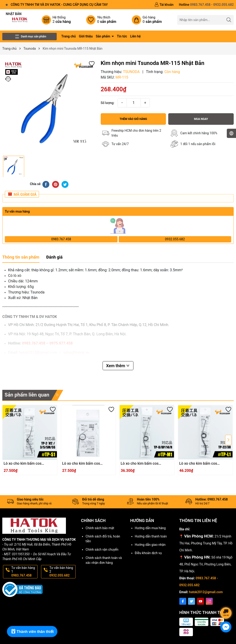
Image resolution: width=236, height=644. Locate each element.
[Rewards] (32, 632)
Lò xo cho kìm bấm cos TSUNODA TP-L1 (198, 464)
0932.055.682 (175, 239)
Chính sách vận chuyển (102, 549)
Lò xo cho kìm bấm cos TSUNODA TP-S (81, 464)
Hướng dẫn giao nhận (150, 545)
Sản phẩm (103, 36)
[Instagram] (209, 601)
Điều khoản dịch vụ (148, 553)
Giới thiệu (86, 36)
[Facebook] (183, 601)
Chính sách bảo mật (100, 528)
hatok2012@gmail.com (206, 592)
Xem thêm (118, 366)
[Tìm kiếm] (229, 20)
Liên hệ (135, 36)
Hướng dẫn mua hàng (150, 528)
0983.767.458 (61, 239)
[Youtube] (201, 601)
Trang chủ (69, 36)
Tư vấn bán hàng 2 (62, 572)
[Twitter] (192, 601)
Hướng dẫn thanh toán (151, 536)
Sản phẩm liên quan (27, 395)
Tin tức (122, 36)
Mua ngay (201, 119)
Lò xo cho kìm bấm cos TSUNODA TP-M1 (140, 464)
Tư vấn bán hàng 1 (24, 572)
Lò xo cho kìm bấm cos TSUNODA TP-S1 (23, 464)
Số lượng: (108, 103)
